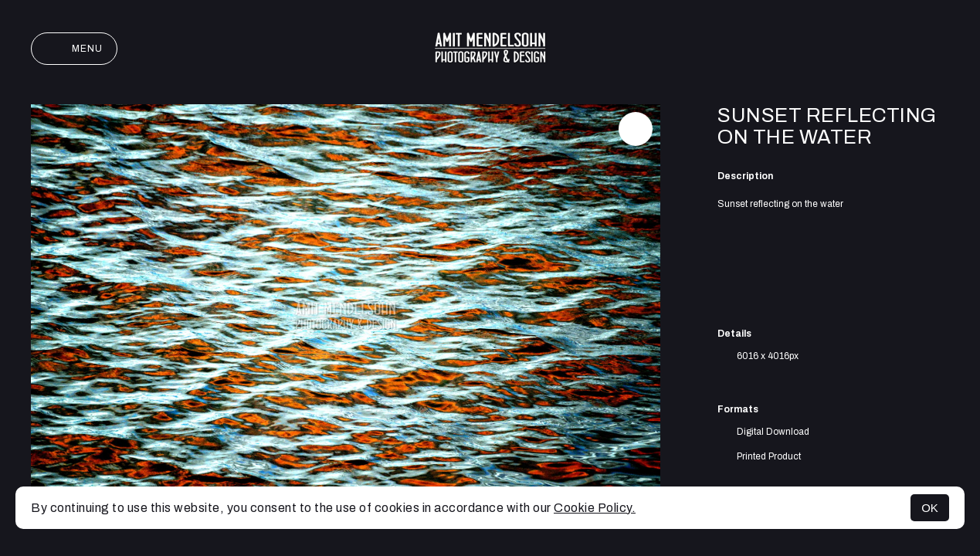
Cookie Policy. (595, 508)
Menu (74, 49)
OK (930, 508)
